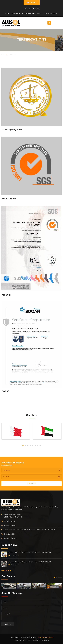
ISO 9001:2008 (9, 199)
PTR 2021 (6, 295)
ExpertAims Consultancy (46, 637)
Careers (23, 640)
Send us (8, 624)
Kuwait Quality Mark (12, 130)
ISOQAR (5, 391)
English (32, 3)
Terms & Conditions (33, 640)
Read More (6, 570)
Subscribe (32, 483)
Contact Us (45, 640)
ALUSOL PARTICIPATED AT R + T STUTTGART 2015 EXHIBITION (30, 552)
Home (3, 55)
